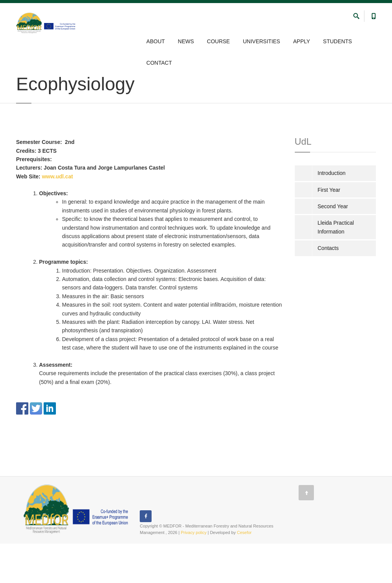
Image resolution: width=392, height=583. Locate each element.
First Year (329, 229)
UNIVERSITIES (261, 41)
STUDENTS (337, 41)
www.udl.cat (57, 216)
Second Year (333, 246)
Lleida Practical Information (336, 266)
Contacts (328, 287)
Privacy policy (194, 572)
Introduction (332, 212)
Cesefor (244, 572)
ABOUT (155, 41)
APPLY (302, 41)
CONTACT (159, 63)
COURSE (219, 41)
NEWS (186, 41)
